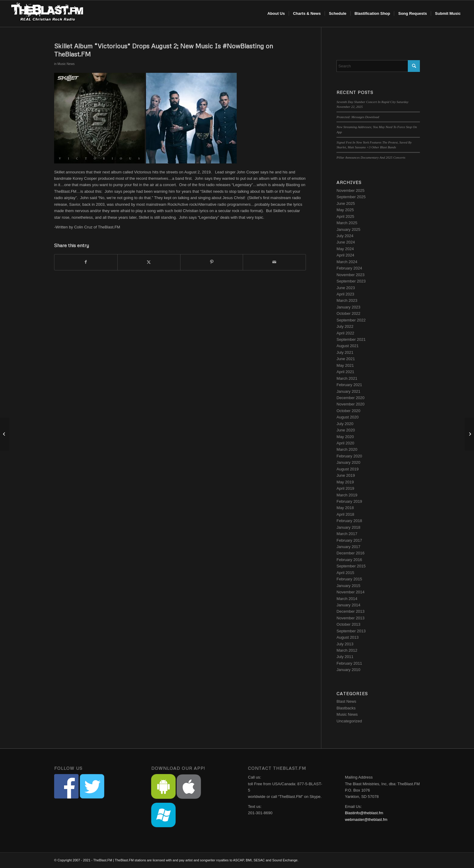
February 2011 (349, 663)
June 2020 (346, 430)
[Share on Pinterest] (212, 262)
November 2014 (351, 592)
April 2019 (345, 488)
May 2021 (345, 365)
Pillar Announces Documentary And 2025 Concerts (371, 157)
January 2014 (348, 605)
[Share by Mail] (274, 262)
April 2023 (345, 294)
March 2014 (347, 599)
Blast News (346, 701)
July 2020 (345, 424)
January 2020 (348, 462)
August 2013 (347, 637)
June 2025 (346, 203)
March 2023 (347, 300)
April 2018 (345, 514)
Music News (66, 64)
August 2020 (347, 417)
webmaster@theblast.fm (366, 820)
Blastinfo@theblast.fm (364, 813)
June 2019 (346, 475)
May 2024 (345, 249)
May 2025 (345, 210)
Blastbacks (346, 708)
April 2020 (345, 443)
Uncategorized (349, 721)
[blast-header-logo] (47, 14)
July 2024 (345, 236)
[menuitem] (276, 14)
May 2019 (345, 482)
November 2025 (351, 190)
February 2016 (349, 560)
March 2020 (347, 449)
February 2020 (349, 456)
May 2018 (345, 508)
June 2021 (346, 359)
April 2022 (345, 333)
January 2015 (348, 586)
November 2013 (351, 618)
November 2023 (351, 275)
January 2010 (348, 670)
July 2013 (345, 644)
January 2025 (348, 229)
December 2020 (351, 398)
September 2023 (351, 281)
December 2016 (351, 553)
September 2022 (351, 320)
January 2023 (348, 307)
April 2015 (345, 573)
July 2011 (345, 657)
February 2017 (349, 540)
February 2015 (349, 579)
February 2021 (349, 385)
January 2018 (348, 527)
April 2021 (345, 372)
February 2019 (349, 501)
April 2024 (345, 255)
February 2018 (349, 521)
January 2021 (348, 391)
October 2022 (348, 313)
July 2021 (345, 352)
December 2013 (351, 611)
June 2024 (346, 242)
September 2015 (351, 566)
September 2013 (351, 631)
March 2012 (347, 650)
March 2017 (347, 534)
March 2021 (347, 378)
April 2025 (345, 216)
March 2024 (347, 262)
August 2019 (347, 469)
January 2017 (348, 547)
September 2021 (351, 339)
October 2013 (348, 624)
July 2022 (345, 326)
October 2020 (348, 411)
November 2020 (351, 404)
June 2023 (346, 288)
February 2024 (349, 268)
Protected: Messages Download (358, 117)
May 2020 (345, 437)
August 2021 (347, 346)
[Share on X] (149, 262)
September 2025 (351, 197)
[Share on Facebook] (86, 262)
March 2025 (347, 223)
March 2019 (347, 495)
